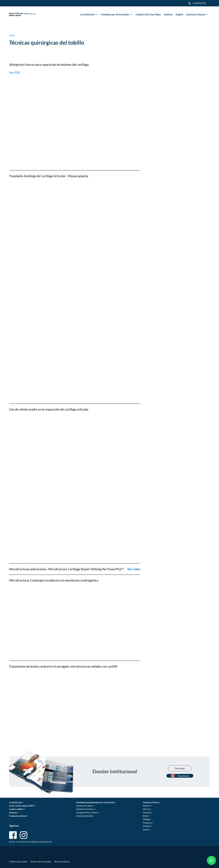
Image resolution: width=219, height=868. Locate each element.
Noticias (168, 14)
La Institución (89, 14)
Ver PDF (15, 72)
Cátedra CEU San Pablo (148, 14)
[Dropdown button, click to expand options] (197, 3)
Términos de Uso (62, 862)
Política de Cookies (18, 862)
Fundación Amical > (19, 816)
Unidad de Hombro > (86, 809)
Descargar (180, 768)
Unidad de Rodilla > (85, 816)
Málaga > (147, 819)
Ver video (133, 569)
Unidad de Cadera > (85, 806)
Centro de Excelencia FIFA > (22, 806)
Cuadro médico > (17, 809)
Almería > (148, 826)
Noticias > (14, 813)
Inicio (12, 35)
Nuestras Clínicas (197, 14)
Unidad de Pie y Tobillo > (88, 813)
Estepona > (148, 823)
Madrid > (147, 806)
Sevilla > (147, 830)
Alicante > (148, 813)
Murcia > (147, 809)
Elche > (146, 816)
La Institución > (16, 802)
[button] (211, 860)
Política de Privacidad (41, 862)
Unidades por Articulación (117, 14)
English (179, 14)
